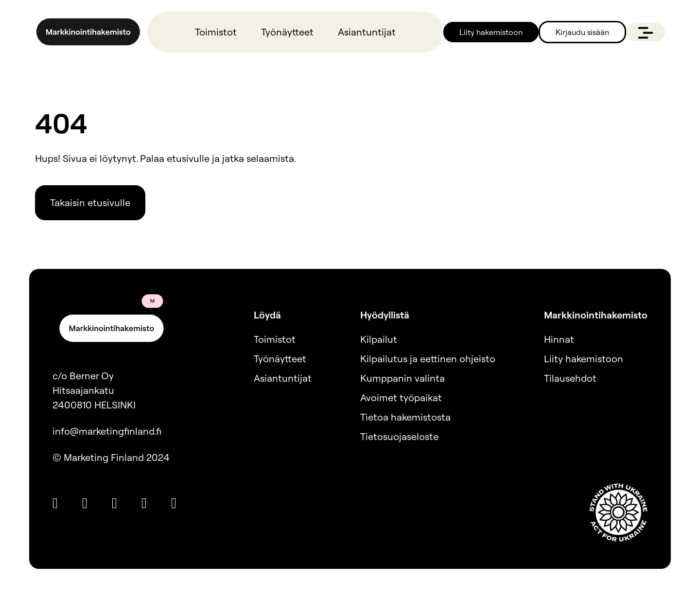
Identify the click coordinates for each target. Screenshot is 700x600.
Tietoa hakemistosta (405, 417)
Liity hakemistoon (491, 32)
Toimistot (216, 32)
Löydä (267, 315)
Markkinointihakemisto (596, 315)
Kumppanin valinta (402, 378)
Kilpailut (379, 339)
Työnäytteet (287, 32)
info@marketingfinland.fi (107, 431)
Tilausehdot (570, 378)
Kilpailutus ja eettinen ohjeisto (428, 359)
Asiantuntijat (367, 32)
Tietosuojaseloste (399, 436)
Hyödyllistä (385, 315)
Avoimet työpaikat (401, 397)
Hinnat (559, 339)
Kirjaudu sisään (582, 32)
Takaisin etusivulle (90, 203)
